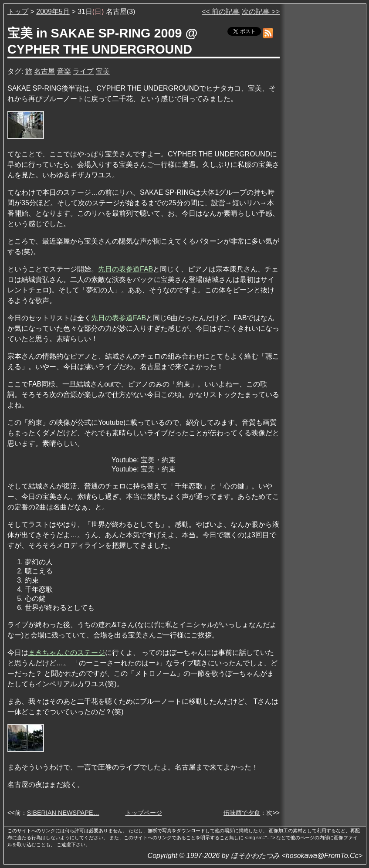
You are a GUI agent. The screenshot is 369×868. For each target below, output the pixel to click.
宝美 (103, 71)
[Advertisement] (324, 139)
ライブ (83, 71)
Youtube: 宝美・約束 (144, 460)
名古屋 (44, 71)
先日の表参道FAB (125, 269)
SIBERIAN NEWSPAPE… (63, 813)
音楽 (64, 71)
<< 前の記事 (221, 12)
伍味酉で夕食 (242, 813)
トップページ (144, 813)
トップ (18, 12)
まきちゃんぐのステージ (67, 653)
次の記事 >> (261, 12)
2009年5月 (53, 12)
